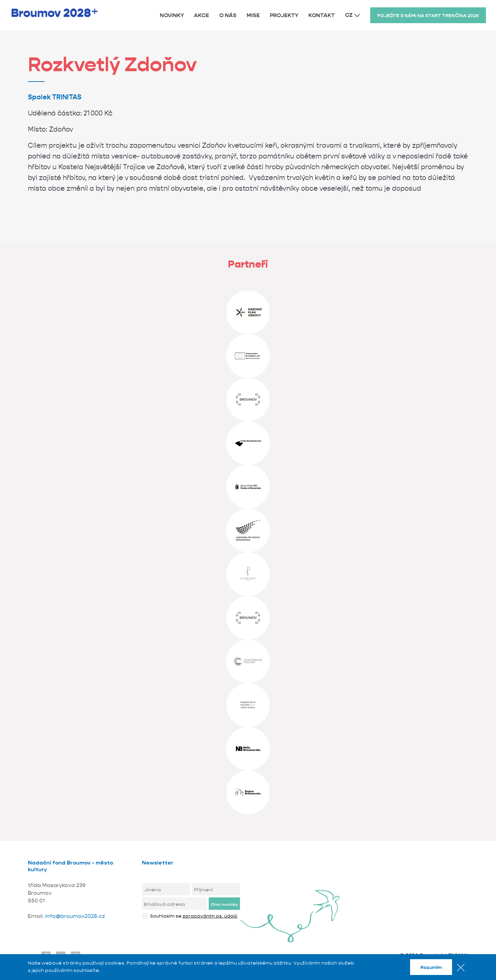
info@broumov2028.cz (75, 916)
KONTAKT (322, 15)
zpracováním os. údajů (210, 916)
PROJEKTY (284, 15)
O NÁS (228, 15)
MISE (253, 15)
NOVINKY (172, 15)
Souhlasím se (194, 916)
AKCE (202, 15)
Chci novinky (224, 904)
